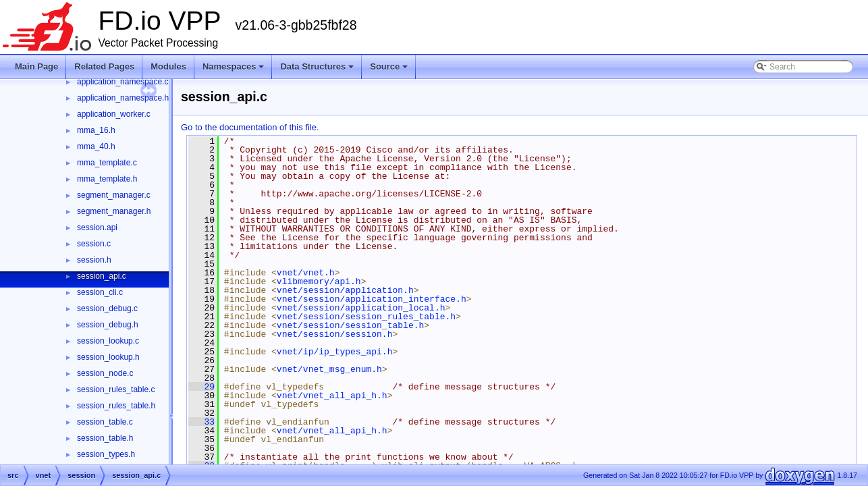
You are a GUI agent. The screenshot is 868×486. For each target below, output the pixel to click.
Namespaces (234, 66)
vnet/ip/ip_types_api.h (335, 352)
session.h (94, 260)
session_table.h (105, 438)
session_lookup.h (108, 357)
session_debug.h (108, 325)
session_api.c (102, 276)
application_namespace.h (123, 98)
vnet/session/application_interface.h (372, 299)
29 (201, 387)
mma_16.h (96, 130)
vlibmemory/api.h (319, 281)
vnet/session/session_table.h (350, 325)
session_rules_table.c (116, 389)
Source (389, 66)
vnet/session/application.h (345, 290)
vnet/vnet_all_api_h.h (332, 396)
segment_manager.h (114, 211)
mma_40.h (96, 146)
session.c (94, 244)
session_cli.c (100, 292)
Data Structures (317, 66)
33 (201, 422)
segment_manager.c (114, 195)
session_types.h (106, 454)
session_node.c (105, 373)
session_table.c (105, 422)
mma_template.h (107, 179)
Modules (168, 66)
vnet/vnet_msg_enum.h (329, 369)
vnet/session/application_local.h (361, 308)
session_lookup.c (108, 341)
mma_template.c (107, 163)
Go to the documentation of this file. (250, 127)
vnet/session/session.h (335, 334)
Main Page (36, 66)
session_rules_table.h (116, 406)
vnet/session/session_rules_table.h (366, 317)
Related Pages (104, 66)
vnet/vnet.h (306, 273)
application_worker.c (114, 114)
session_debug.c (107, 308)
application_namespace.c (123, 82)
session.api (97, 227)
